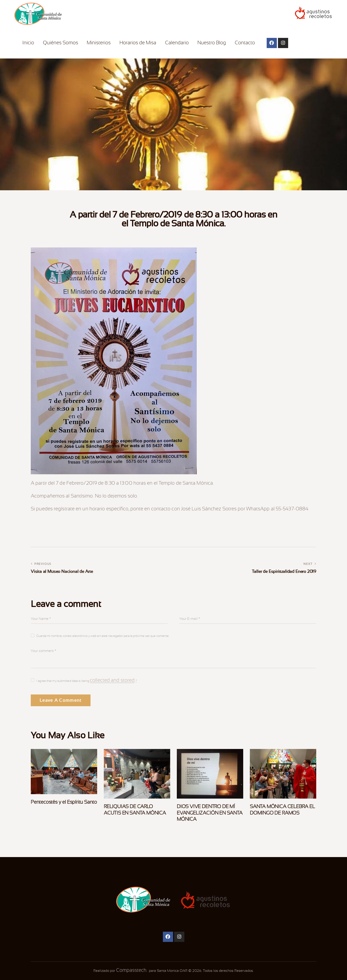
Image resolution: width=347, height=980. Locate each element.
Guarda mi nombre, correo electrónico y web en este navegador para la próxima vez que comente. (103, 636)
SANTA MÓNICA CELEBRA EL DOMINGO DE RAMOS (282, 810)
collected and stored (112, 680)
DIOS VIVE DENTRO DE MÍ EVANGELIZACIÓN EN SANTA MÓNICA (210, 813)
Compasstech (131, 970)
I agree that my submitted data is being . (87, 680)
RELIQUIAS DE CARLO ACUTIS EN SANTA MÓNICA (135, 810)
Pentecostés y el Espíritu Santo (64, 802)
